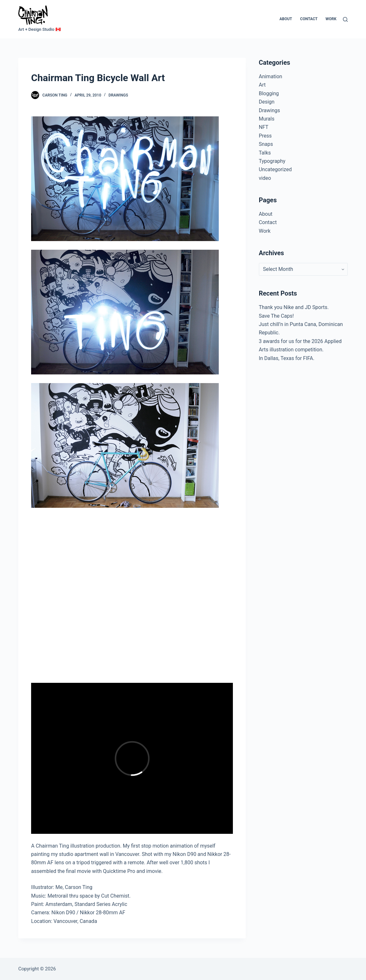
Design (267, 102)
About (286, 19)
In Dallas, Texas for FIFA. (287, 358)
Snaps (266, 144)
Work (331, 19)
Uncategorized (275, 169)
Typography (272, 161)
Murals (267, 119)
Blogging (269, 93)
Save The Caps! (276, 316)
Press (265, 136)
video (265, 178)
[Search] (345, 19)
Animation (271, 76)
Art (262, 85)
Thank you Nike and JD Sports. (294, 307)
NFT (264, 127)
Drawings (118, 95)
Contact (309, 19)
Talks (265, 153)
